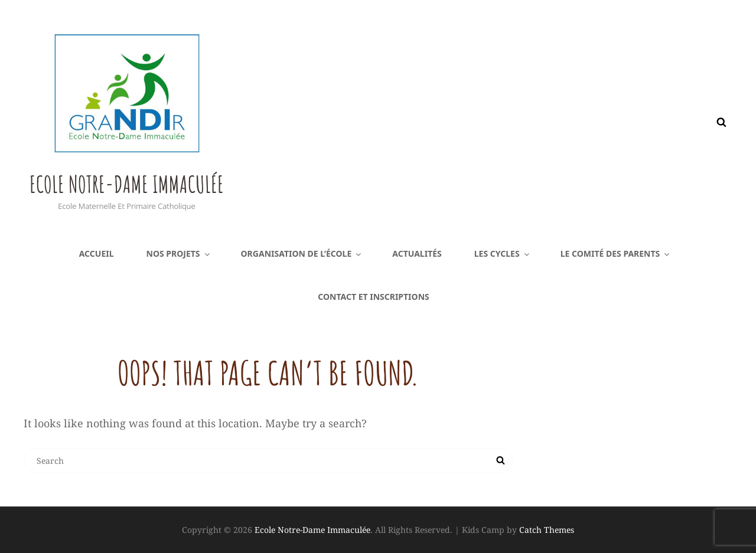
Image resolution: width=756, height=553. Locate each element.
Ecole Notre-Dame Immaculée (203, 177)
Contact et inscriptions (373, 297)
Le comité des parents (616, 253)
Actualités (417, 253)
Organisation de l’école (302, 253)
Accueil (97, 253)
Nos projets (179, 253)
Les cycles (503, 253)
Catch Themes (547, 530)
